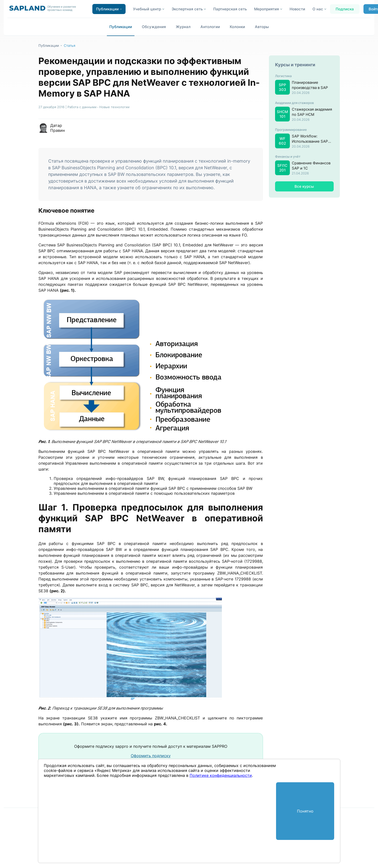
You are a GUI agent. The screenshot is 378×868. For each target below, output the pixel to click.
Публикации (121, 27)
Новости (297, 9)
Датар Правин (58, 128)
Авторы (262, 27)
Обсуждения (154, 27)
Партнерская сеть (230, 9)
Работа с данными (82, 107)
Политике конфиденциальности (221, 775)
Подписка (345, 9)
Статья (70, 45)
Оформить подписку (151, 756)
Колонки (237, 27)
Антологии (210, 27)
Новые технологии (114, 107)
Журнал (183, 27)
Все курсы (304, 186)
